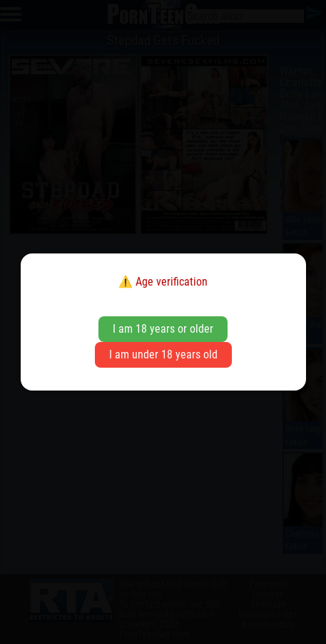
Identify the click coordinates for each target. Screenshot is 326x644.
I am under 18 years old (163, 354)
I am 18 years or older (163, 329)
